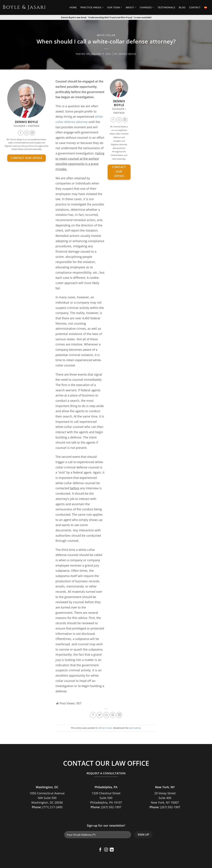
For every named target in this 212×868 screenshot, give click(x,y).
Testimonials (166, 7)
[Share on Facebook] (93, 715)
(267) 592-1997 (111, 807)
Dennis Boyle (127, 54)
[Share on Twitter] (100, 715)
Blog (182, 7)
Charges (147, 7)
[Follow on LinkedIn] (32, 133)
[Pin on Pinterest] (113, 715)
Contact (195, 7)
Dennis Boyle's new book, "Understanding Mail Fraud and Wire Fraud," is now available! (106, 17)
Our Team (115, 7)
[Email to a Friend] (106, 715)
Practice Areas (92, 7)
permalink (135, 728)
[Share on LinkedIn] (119, 715)
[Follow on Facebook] (21, 133)
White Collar (106, 35)
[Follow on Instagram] (27, 133)
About (131, 7)
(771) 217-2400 (52, 807)
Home (73, 7)
